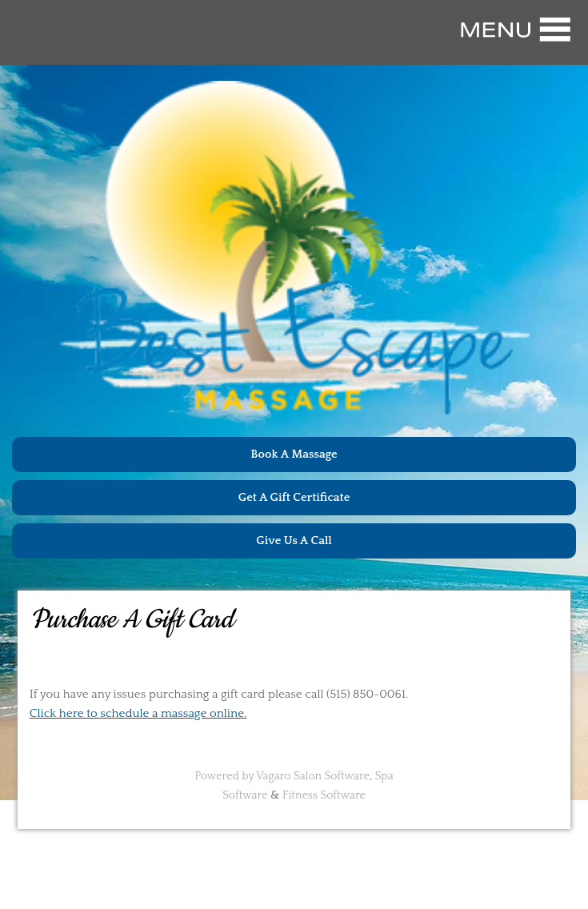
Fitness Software (324, 795)
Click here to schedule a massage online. (138, 713)
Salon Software (332, 776)
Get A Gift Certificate (294, 497)
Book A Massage (294, 454)
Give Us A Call (294, 541)
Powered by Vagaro (242, 776)
